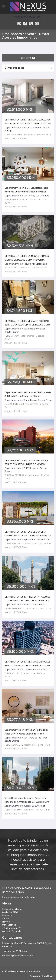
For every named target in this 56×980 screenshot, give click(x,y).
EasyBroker (48, 976)
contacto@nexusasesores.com (18, 956)
